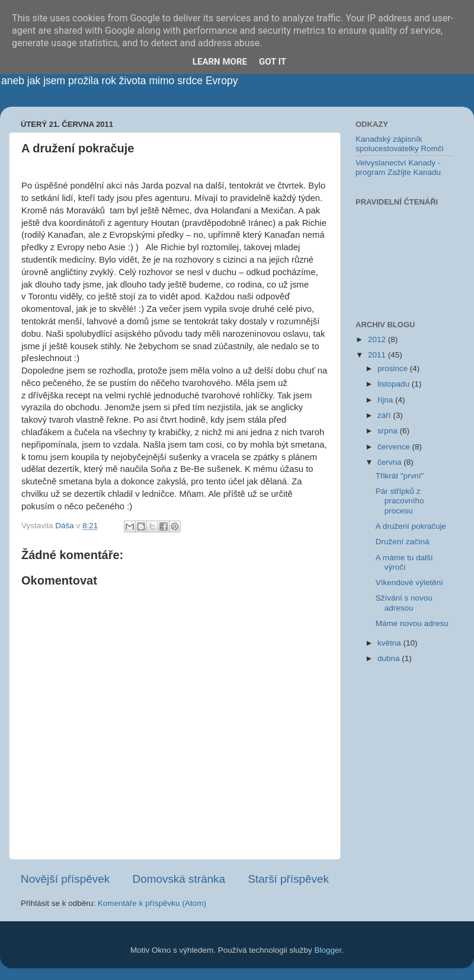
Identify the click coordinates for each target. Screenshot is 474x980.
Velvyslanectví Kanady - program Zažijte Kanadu (398, 167)
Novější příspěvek (65, 879)
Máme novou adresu (412, 623)
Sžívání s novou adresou (404, 603)
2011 (378, 355)
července (395, 447)
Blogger (328, 950)
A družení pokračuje (411, 526)
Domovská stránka (179, 879)
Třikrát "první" (400, 476)
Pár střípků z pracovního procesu (400, 501)
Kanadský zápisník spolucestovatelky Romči (400, 144)
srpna (389, 431)
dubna (390, 658)
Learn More (220, 62)
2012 (378, 339)
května (390, 643)
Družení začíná (403, 542)
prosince (394, 368)
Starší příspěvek (289, 879)
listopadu (395, 384)
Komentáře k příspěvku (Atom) (152, 903)
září (385, 415)
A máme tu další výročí (404, 562)
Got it (273, 62)
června (390, 462)
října (386, 400)
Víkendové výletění (409, 582)
